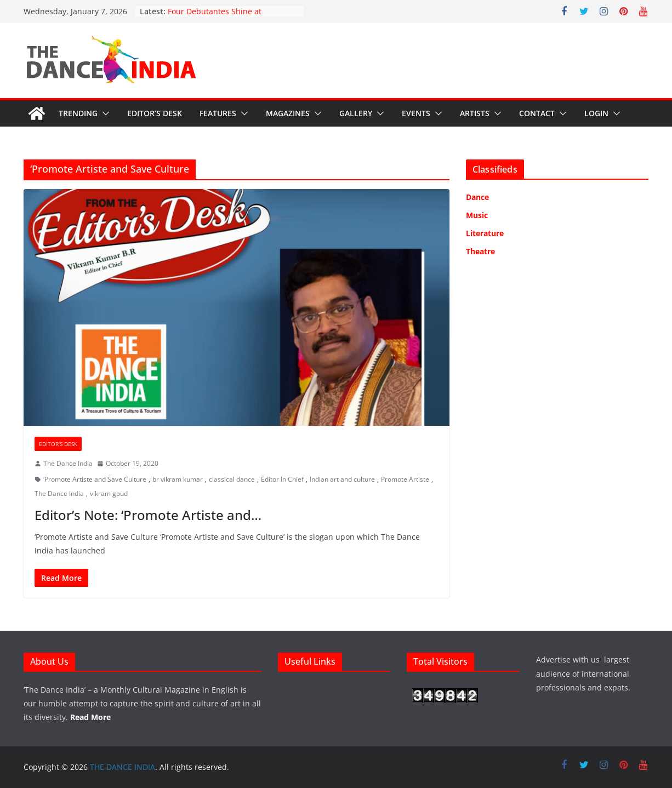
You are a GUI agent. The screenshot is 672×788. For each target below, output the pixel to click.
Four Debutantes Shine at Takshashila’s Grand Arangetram (227, 17)
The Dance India (68, 463)
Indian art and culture (342, 479)
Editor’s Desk (155, 113)
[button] (104, 113)
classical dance (232, 479)
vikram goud (109, 493)
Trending (78, 113)
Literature (485, 233)
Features (218, 113)
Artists (475, 113)
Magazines (288, 113)
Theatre (480, 251)
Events (416, 113)
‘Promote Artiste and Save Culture (95, 479)
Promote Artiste (405, 479)
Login (596, 113)
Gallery (356, 113)
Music (477, 215)
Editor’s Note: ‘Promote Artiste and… (148, 515)
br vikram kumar (178, 479)
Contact (537, 113)
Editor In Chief (282, 479)
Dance (477, 197)
